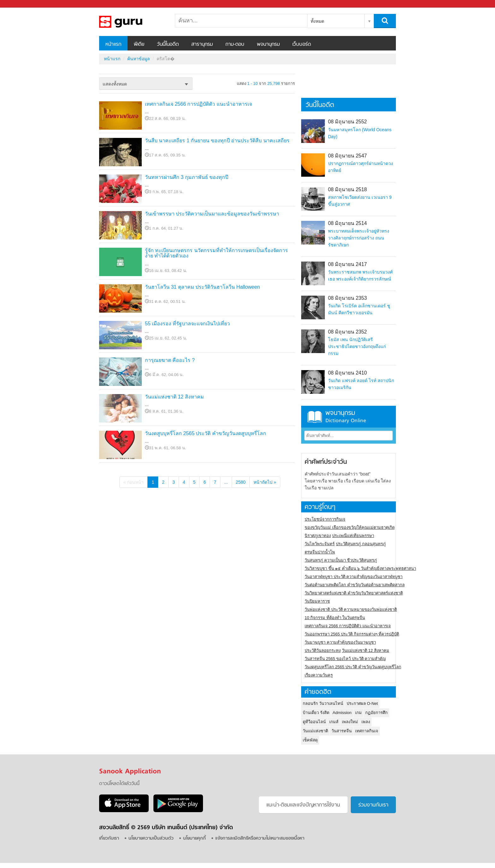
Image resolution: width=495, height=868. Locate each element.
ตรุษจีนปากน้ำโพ (320, 552)
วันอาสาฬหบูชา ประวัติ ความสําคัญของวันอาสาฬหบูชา (354, 577)
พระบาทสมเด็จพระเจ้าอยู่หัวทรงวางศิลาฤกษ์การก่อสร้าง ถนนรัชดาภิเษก (359, 238)
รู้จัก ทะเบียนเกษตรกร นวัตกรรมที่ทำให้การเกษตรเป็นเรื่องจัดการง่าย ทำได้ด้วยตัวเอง (216, 253)
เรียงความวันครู (319, 675)
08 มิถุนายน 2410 (347, 373)
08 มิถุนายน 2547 (347, 156)
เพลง (366, 722)
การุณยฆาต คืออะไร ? (170, 360)
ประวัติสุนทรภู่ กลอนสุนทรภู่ (361, 544)
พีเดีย (139, 44)
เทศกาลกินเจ (367, 731)
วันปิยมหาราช (317, 601)
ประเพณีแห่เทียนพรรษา (353, 536)
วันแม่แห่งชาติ (315, 731)
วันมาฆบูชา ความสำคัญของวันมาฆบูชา (340, 642)
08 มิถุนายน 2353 (347, 298)
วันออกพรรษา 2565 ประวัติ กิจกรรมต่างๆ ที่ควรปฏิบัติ (352, 634)
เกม (358, 713)
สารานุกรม (202, 44)
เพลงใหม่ (350, 722)
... (226, 482)
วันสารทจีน (342, 731)
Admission (342, 713)
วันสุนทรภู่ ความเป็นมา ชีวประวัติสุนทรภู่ (341, 560)
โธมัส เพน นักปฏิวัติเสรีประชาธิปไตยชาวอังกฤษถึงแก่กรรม (357, 346)
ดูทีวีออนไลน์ (314, 722)
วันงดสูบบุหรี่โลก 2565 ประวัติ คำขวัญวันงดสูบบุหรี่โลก (206, 433)
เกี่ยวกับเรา (109, 838)
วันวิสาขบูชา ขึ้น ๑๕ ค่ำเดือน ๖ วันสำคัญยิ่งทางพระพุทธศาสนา (360, 568)
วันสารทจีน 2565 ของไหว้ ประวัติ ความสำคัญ (345, 659)
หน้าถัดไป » (265, 482)
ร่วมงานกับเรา (373, 805)
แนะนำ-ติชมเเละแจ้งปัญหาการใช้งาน (303, 805)
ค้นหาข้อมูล (139, 59)
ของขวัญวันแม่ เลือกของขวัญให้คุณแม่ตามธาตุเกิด (350, 527)
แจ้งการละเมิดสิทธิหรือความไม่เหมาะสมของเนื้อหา (260, 838)
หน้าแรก (113, 44)
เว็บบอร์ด (302, 44)
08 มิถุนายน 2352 (347, 332)
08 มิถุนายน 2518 (347, 189)
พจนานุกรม (268, 44)
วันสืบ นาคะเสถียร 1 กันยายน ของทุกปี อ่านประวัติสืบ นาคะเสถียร (217, 141)
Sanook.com (19, 4)
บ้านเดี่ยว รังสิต (316, 713)
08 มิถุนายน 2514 (347, 223)
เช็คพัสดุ (310, 740)
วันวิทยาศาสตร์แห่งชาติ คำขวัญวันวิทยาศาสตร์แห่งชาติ (354, 593)
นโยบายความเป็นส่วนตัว (151, 838)
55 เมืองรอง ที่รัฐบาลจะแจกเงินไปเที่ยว (187, 324)
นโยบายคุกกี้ (194, 838)
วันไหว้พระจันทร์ (320, 544)
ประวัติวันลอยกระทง (323, 650)
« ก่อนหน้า (134, 482)
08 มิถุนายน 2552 (347, 122)
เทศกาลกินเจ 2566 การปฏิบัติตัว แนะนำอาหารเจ (198, 104)
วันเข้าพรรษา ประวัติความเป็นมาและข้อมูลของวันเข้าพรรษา (212, 214)
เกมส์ (334, 722)
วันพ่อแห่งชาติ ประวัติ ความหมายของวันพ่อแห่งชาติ (351, 609)
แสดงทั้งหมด (115, 84)
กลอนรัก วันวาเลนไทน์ (323, 703)
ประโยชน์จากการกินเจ (325, 519)
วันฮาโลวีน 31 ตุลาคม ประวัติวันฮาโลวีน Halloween (202, 287)
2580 (241, 482)
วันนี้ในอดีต (168, 44)
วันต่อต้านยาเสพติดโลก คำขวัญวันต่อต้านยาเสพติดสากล (355, 585)
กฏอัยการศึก (376, 713)
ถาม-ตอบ (235, 44)
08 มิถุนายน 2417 (347, 264)
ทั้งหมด (317, 21)
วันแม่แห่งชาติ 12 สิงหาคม (174, 397)
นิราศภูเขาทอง (318, 536)
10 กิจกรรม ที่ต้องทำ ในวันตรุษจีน (335, 618)
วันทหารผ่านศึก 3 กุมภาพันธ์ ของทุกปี (187, 177)
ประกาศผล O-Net (362, 703)
